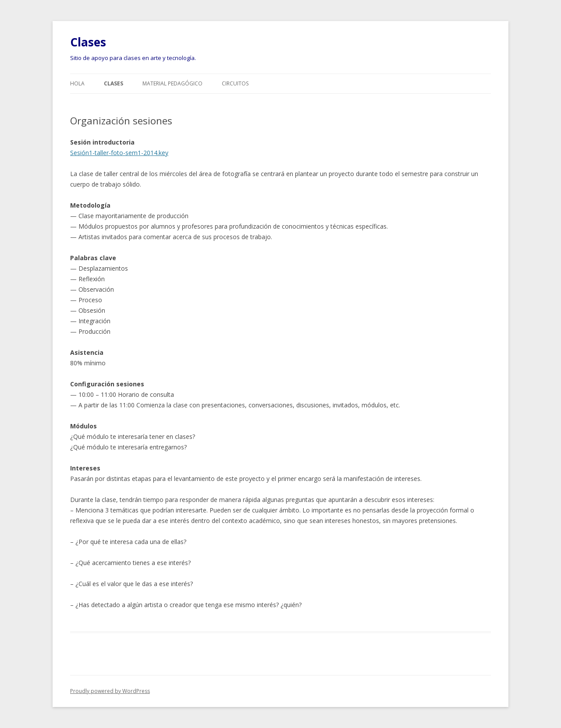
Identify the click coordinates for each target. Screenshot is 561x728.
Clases (88, 42)
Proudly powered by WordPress (110, 691)
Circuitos (235, 83)
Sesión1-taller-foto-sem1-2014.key (119, 153)
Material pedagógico (172, 83)
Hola (77, 83)
